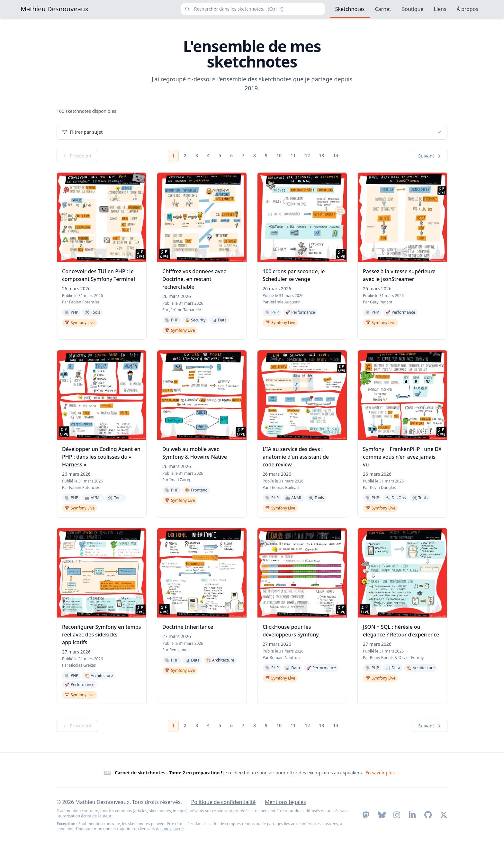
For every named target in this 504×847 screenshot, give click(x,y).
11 (293, 155)
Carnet (383, 9)
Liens (440, 9)
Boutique (413, 9)
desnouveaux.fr (170, 829)
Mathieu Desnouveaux (54, 9)
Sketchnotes (350, 9)
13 (321, 155)
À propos (468, 9)
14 (336, 155)
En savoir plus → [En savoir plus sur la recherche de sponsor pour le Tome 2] (383, 773)
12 (307, 155)
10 (279, 155)
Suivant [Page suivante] (430, 156)
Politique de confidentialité (223, 802)
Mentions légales (285, 802)
